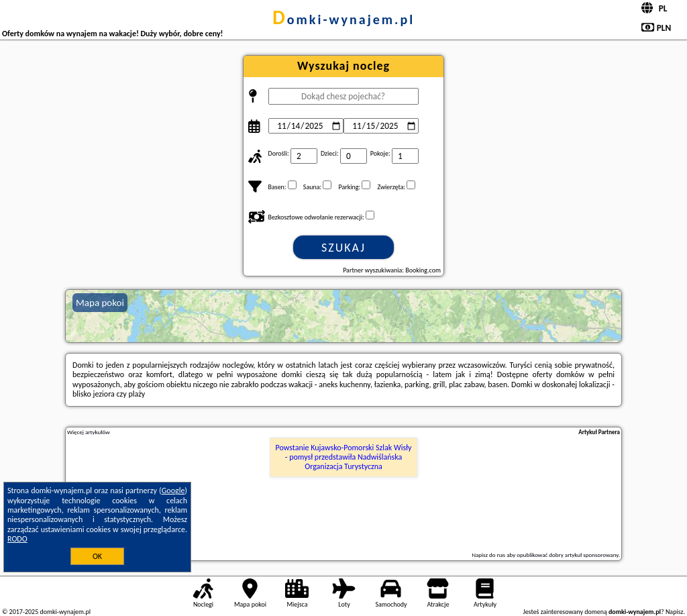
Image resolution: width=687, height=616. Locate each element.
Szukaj (343, 248)
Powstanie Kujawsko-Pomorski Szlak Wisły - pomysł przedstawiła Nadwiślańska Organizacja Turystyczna (344, 457)
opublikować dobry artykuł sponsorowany (567, 555)
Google (173, 491)
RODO (17, 539)
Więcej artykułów (89, 432)
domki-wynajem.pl (343, 19)
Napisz (675, 612)
